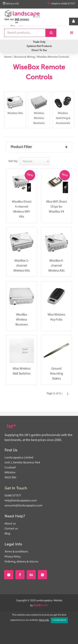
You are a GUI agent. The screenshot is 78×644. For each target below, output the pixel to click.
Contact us (11, 529)
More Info (44, 620)
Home (8, 57)
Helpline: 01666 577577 (61, 4)
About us (10, 524)
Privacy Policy (13, 557)
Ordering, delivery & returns (21, 562)
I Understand (59, 620)
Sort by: (13, 161)
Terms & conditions (16, 552)
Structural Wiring (24, 57)
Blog (7, 534)
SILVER (41, 606)
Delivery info (11, 4)
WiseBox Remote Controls (53, 57)
